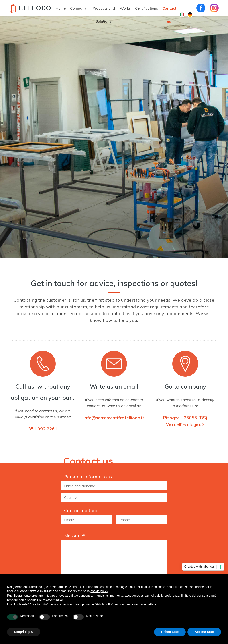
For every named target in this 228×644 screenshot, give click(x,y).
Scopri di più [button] (24, 632)
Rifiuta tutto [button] (170, 632)
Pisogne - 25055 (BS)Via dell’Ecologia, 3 (185, 421)
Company (78, 8)
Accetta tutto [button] (204, 632)
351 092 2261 (43, 429)
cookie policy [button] (99, 591)
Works (125, 8)
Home (61, 8)
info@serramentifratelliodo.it (114, 418)
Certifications (147, 8)
